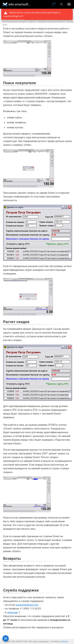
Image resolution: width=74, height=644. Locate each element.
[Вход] (69, 4)
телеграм (12, 612)
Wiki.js (65, 642)
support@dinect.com (27, 605)
